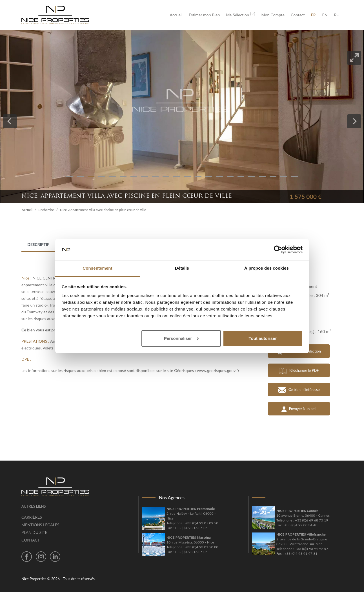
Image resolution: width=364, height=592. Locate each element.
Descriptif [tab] (38, 244)
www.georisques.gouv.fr (218, 370)
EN (325, 15)
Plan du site (34, 532)
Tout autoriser (263, 338)
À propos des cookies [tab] (267, 268)
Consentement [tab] (97, 268)
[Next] (354, 121)
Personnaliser (181, 338)
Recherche (46, 210)
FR (315, 15)
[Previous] (10, 121)
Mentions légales (40, 525)
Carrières (32, 517)
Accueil (178, 15)
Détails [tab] (182, 268)
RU (337, 15)
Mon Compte (273, 15)
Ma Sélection (240, 15)
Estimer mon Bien (204, 15)
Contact (298, 15)
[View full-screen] (354, 58)
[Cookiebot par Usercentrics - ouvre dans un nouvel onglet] (278, 250)
